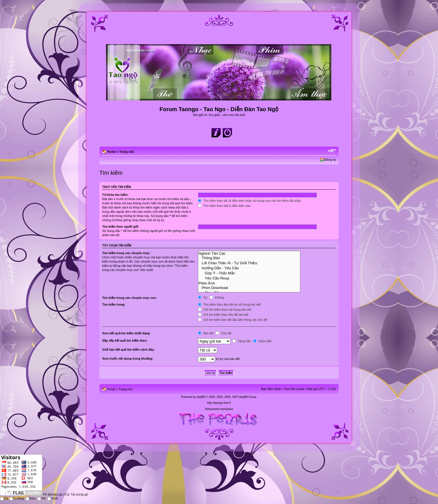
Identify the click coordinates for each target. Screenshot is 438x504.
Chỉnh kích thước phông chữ (332, 151)
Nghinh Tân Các (249, 254)
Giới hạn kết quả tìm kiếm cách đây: (129, 350)
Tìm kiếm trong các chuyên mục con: (129, 298)
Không (217, 297)
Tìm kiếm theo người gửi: (121, 227)
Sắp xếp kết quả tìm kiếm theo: (125, 341)
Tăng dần (241, 341)
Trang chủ (127, 152)
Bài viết (206, 333)
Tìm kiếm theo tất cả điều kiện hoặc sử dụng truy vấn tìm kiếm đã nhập (249, 201)
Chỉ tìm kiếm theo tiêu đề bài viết (223, 315)
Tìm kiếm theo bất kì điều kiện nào (224, 206)
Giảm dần (262, 341)
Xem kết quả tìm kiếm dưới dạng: (126, 333)
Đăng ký (330, 160)
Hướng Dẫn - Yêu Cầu (249, 268)
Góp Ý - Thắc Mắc (249, 273)
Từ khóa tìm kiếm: (115, 195)
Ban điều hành (271, 389)
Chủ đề (223, 333)
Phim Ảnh (249, 283)
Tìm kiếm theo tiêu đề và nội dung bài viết (229, 304)
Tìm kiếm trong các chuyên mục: (126, 253)
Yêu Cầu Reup (249, 278)
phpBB (201, 397)
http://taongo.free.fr (219, 403)
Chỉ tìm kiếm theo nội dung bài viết (224, 310)
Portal (111, 152)
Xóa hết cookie (294, 389)
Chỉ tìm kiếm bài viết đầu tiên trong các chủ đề (233, 320)
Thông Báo (249, 258)
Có (203, 297)
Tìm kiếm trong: (114, 304)
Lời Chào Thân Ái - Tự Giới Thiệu (249, 263)
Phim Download (249, 288)
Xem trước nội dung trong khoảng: (128, 359)
